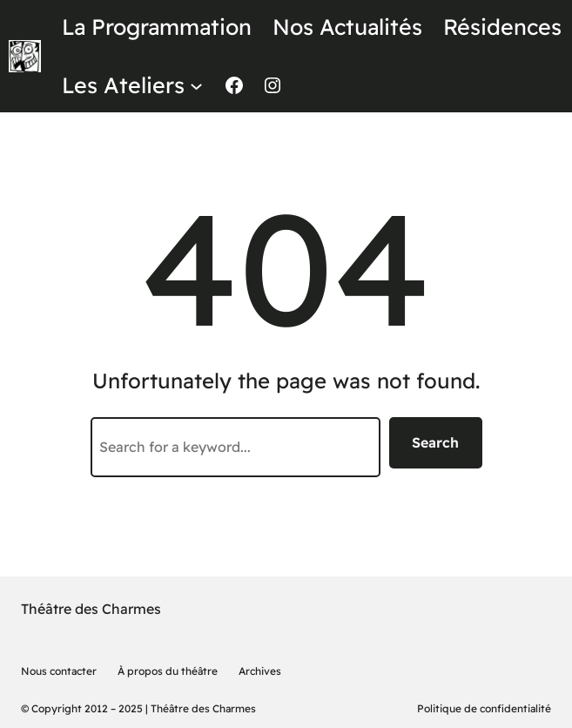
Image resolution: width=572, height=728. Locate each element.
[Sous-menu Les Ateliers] (196, 85)
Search (435, 442)
